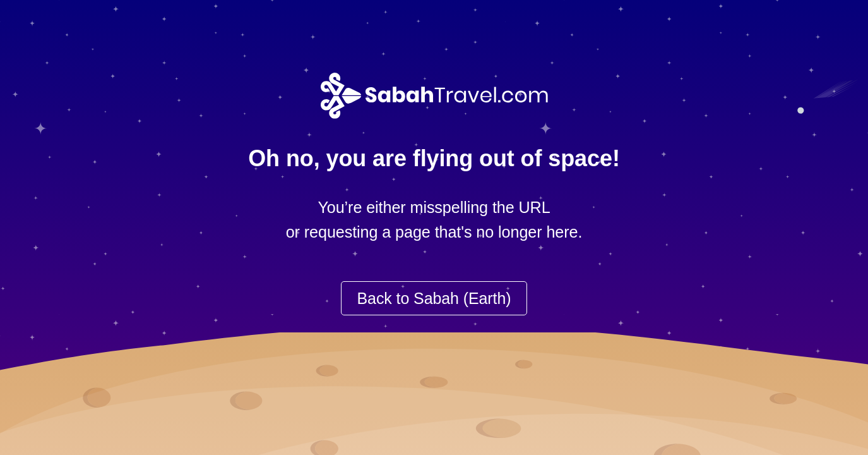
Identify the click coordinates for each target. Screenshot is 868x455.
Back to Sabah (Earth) (434, 298)
